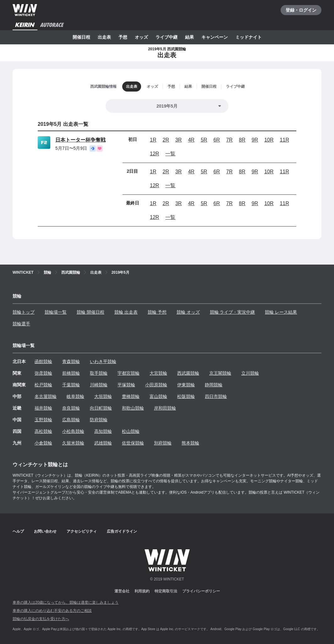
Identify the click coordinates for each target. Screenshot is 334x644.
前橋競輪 (71, 373)
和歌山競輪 (133, 408)
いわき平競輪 (103, 361)
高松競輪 (43, 431)
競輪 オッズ (188, 312)
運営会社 (122, 591)
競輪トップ (24, 312)
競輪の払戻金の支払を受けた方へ (41, 619)
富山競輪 (158, 396)
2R (166, 140)
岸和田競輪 (165, 408)
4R (191, 140)
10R (269, 140)
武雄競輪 (103, 443)
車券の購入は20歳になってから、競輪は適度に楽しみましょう (66, 602)
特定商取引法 (166, 591)
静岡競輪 (214, 385)
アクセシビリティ (82, 531)
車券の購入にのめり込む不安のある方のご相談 (52, 611)
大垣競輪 (103, 396)
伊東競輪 (186, 385)
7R (229, 140)
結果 (189, 37)
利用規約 (142, 591)
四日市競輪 (216, 396)
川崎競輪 (99, 385)
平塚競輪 (126, 385)
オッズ (141, 37)
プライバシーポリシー (201, 591)
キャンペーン (215, 37)
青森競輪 (71, 361)
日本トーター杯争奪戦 (80, 140)
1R (153, 140)
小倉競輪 (43, 443)
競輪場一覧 (56, 312)
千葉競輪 (71, 385)
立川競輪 (250, 373)
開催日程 (81, 37)
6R (216, 140)
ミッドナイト (249, 37)
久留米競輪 (73, 443)
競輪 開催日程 (90, 312)
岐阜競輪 (75, 396)
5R (204, 140)
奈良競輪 (71, 408)
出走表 (104, 37)
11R (285, 140)
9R (255, 140)
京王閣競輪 (220, 373)
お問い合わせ (45, 531)
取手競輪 (99, 373)
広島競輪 (71, 420)
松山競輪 (131, 431)
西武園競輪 (188, 373)
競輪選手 (21, 324)
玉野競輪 (43, 420)
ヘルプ (18, 531)
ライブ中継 (167, 37)
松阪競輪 (186, 396)
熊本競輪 (190, 443)
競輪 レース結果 (281, 312)
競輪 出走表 (126, 312)
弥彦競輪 (43, 373)
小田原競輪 (156, 385)
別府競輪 (163, 443)
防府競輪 (99, 420)
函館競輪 (43, 361)
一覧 (170, 154)
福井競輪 (43, 408)
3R (178, 140)
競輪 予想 (157, 312)
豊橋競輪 (131, 396)
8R (242, 140)
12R (154, 154)
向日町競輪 (101, 408)
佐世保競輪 (133, 443)
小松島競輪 (73, 431)
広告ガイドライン (122, 531)
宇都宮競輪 (129, 373)
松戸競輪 (43, 385)
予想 (123, 37)
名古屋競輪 (46, 396)
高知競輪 (103, 431)
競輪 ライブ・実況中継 (233, 312)
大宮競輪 (158, 373)
